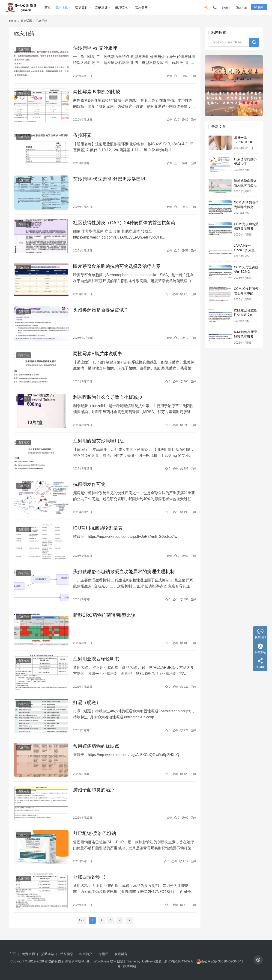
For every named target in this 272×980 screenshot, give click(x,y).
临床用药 (24, 50)
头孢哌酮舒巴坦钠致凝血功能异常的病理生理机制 (124, 572)
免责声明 (28, 954)
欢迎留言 (121, 954)
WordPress (101, 961)
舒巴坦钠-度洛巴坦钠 (95, 833)
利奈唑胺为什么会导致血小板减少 (108, 397)
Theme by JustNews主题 (144, 961)
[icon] (258, 960)
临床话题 (61, 7)
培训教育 (81, 7)
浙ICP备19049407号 (179, 961)
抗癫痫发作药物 (89, 484)
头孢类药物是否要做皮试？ (101, 310)
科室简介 (86, 954)
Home (13, 21)
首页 (48, 7)
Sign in (226, 7)
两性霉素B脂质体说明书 (98, 354)
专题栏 (103, 954)
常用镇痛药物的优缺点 (96, 746)
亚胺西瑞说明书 (89, 877)
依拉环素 (82, 135)
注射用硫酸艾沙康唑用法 (99, 441)
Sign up (241, 7)
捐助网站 (130, 966)
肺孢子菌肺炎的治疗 (94, 790)
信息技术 (121, 7)
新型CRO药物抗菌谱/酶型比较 (104, 615)
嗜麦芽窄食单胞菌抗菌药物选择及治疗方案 (117, 266)
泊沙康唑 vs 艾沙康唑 (95, 48)
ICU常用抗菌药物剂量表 (98, 528)
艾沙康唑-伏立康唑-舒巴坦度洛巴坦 (109, 179)
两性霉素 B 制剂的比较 (97, 92)
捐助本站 (48, 954)
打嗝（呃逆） (87, 702)
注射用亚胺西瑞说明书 (96, 659)
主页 (12, 954)
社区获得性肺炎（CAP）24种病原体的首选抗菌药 (124, 223)
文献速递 (101, 7)
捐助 (259, 7)
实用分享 (141, 7)
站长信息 (67, 954)
